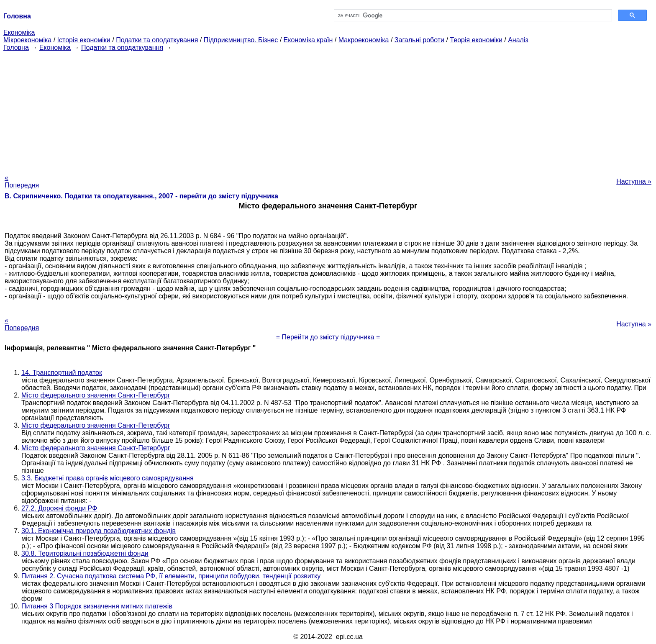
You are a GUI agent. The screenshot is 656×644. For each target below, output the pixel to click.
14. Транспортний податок (62, 373)
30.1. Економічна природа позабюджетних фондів (99, 531)
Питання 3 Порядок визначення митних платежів (97, 606)
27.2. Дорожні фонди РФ (59, 508)
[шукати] (472, 15)
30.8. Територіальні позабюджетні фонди (85, 553)
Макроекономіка (364, 40)
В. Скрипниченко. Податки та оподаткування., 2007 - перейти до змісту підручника (141, 196)
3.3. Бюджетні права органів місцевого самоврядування (108, 478)
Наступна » (634, 181)
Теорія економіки (476, 40)
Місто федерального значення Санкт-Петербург (96, 395)
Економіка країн (308, 40)
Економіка (19, 32)
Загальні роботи (419, 40)
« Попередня (22, 181)
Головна (16, 47)
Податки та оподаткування (157, 40)
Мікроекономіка (27, 40)
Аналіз (518, 40)
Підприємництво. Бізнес (241, 40)
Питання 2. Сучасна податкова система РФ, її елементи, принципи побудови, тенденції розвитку (171, 576)
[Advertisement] (328, 110)
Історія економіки (84, 40)
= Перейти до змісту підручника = (328, 337)
